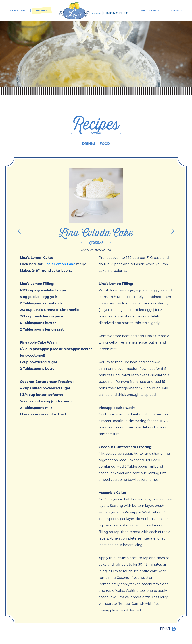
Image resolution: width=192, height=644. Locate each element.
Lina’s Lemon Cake (59, 264)
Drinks (89, 144)
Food (105, 144)
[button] (150, 11)
